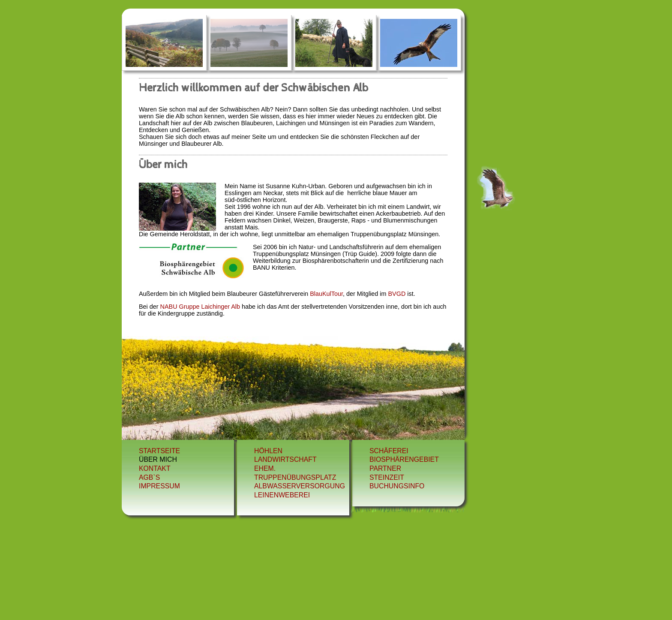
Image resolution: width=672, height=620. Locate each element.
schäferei (389, 451)
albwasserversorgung (300, 486)
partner (385, 468)
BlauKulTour (325, 294)
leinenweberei (282, 495)
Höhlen (268, 451)
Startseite (159, 451)
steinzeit (387, 477)
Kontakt (155, 468)
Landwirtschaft (285, 459)
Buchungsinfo (397, 486)
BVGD (397, 294)
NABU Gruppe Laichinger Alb (200, 307)
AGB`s (149, 477)
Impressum (159, 486)
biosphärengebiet (404, 459)
